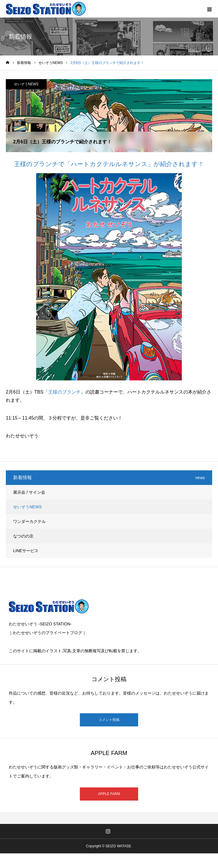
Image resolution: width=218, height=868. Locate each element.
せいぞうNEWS (26, 84)
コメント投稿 (109, 720)
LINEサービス (26, 551)
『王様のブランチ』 (64, 392)
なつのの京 (23, 536)
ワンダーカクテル (29, 521)
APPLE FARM (109, 794)
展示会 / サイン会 (29, 492)
